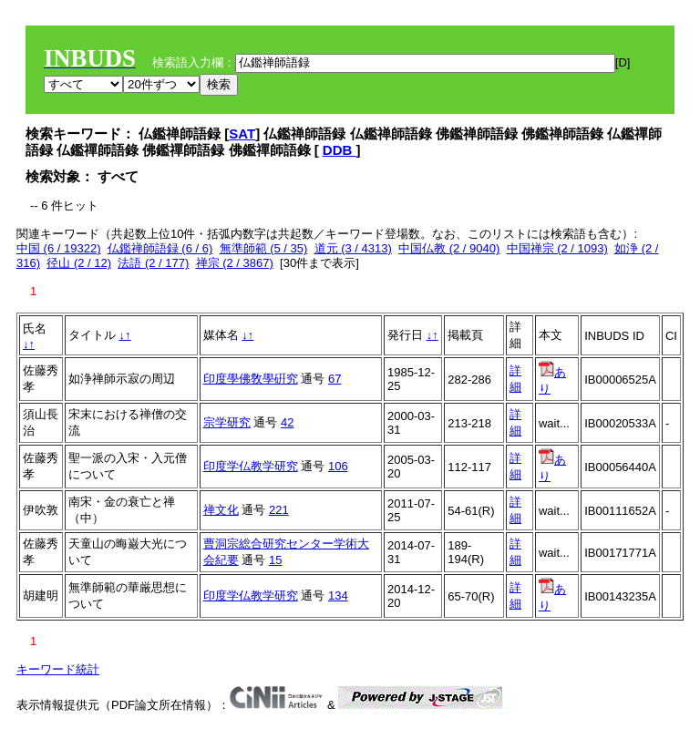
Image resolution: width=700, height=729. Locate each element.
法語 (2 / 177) (153, 263)
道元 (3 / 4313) (353, 248)
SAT (242, 133)
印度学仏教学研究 (251, 466)
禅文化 (221, 510)
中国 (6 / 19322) (59, 248)
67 (335, 379)
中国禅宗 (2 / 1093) (557, 248)
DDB (340, 150)
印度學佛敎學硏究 (251, 379)
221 (279, 510)
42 (287, 422)
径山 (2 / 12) (79, 263)
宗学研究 (227, 422)
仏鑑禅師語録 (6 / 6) (160, 248)
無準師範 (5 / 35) (264, 248)
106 (338, 466)
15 (275, 560)
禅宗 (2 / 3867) (235, 263)
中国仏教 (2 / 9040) (449, 248)
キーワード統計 (58, 669)
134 (338, 596)
